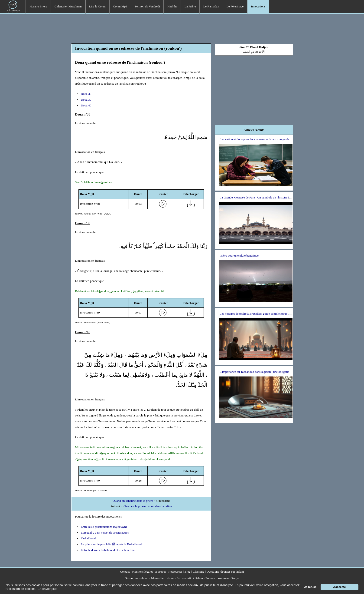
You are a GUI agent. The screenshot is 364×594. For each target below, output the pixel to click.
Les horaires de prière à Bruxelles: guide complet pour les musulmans (263, 314)
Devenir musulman (136, 578)
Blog (188, 572)
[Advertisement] (182, 28)
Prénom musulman (217, 578)
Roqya (235, 578)
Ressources (175, 572)
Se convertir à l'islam (190, 578)
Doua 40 (86, 105)
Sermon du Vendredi (147, 6)
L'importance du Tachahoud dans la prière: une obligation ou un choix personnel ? (270, 372)
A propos (161, 572)
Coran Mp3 (120, 6)
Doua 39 (86, 100)
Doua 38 (86, 94)
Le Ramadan (211, 6)
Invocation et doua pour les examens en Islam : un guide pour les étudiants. (266, 139)
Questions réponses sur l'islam (225, 572)
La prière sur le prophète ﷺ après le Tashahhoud (111, 544)
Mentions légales (142, 572)
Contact (125, 572)
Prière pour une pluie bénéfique (239, 256)
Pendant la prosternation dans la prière (148, 506)
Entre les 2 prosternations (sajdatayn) (104, 527)
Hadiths (172, 6)
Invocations (258, 6)
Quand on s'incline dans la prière (133, 501)
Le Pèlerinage (235, 6)
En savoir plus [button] (48, 589)
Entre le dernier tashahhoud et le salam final (108, 550)
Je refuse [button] (310, 587)
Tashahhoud (88, 538)
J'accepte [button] (339, 587)
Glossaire (198, 572)
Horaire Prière (38, 6)
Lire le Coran (97, 6)
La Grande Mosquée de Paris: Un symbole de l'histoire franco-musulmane (265, 197)
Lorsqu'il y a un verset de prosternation (105, 533)
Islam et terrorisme (163, 578)
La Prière (190, 6)
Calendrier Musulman (68, 6)
